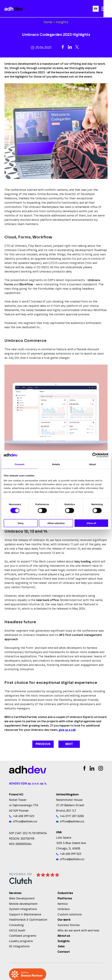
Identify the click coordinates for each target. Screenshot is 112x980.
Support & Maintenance (25, 915)
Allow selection (56, 523)
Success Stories (69, 925)
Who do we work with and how (78, 931)
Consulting (16, 925)
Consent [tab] (20, 464)
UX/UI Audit (17, 931)
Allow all (91, 523)
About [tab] (93, 464)
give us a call (67, 730)
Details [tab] (56, 464)
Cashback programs (23, 936)
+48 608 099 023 (24, 816)
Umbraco (64, 909)
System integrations (23, 909)
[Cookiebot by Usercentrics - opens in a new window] (94, 455)
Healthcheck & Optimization (28, 920)
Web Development (22, 899)
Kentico (63, 904)
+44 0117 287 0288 (72, 816)
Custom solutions (70, 915)
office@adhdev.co (25, 822)
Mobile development (23, 904)
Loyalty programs (21, 941)
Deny (21, 523)
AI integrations (19, 947)
